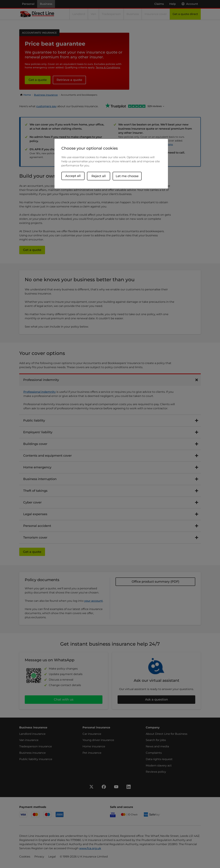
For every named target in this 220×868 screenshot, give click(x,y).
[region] (111, 164)
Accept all (73, 176)
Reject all (100, 176)
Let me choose (129, 176)
